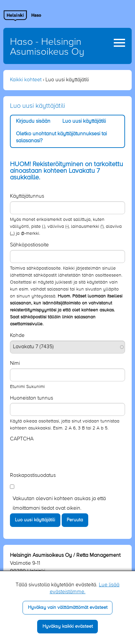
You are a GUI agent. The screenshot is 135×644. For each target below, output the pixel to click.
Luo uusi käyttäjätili (84, 121)
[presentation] (60, 459)
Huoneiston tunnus (32, 398)
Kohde (17, 336)
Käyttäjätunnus (27, 196)
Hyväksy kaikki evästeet (68, 626)
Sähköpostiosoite (29, 245)
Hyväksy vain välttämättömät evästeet (68, 608)
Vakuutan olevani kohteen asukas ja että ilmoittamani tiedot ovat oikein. (59, 504)
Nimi (15, 363)
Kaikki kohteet (26, 80)
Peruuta (75, 520)
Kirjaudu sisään (33, 121)
